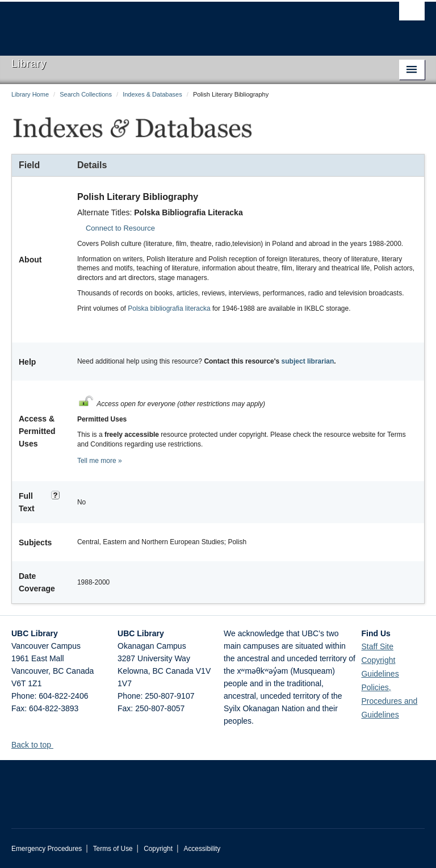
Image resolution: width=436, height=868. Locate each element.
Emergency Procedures (47, 849)
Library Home (30, 94)
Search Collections (86, 94)
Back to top (37, 745)
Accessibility (202, 849)
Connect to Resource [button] (120, 228)
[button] (58, 744)
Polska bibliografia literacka (169, 308)
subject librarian (308, 361)
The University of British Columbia (187, 23)
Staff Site (377, 646)
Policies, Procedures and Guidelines (389, 701)
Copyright (158, 849)
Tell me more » (100, 461)
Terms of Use (113, 849)
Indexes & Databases (152, 94)
